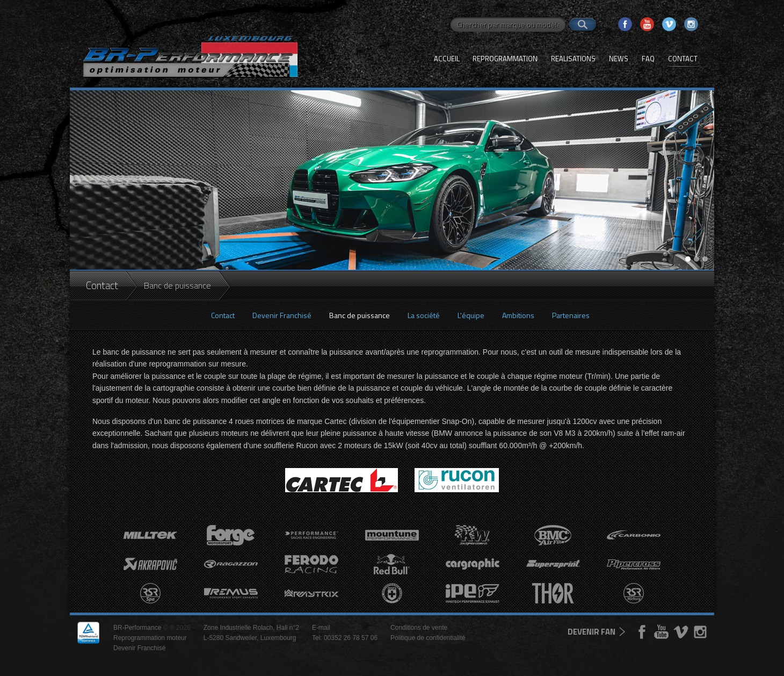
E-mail (321, 628)
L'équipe (471, 315)
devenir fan (591, 632)
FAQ (648, 59)
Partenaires (571, 315)
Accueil (447, 59)
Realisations (573, 59)
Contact (683, 59)
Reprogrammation (505, 59)
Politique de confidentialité (428, 638)
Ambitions (518, 315)
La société (424, 315)
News (619, 59)
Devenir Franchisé (282, 315)
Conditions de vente (419, 628)
